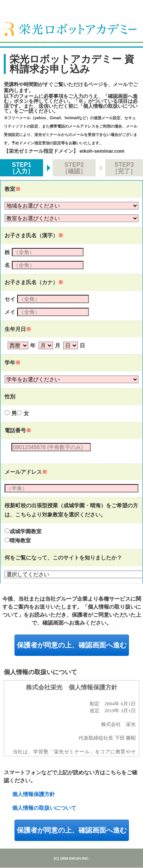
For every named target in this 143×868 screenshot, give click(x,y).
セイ (10, 299)
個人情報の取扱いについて (44, 808)
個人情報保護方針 (34, 794)
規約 (71, 718)
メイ (10, 312)
